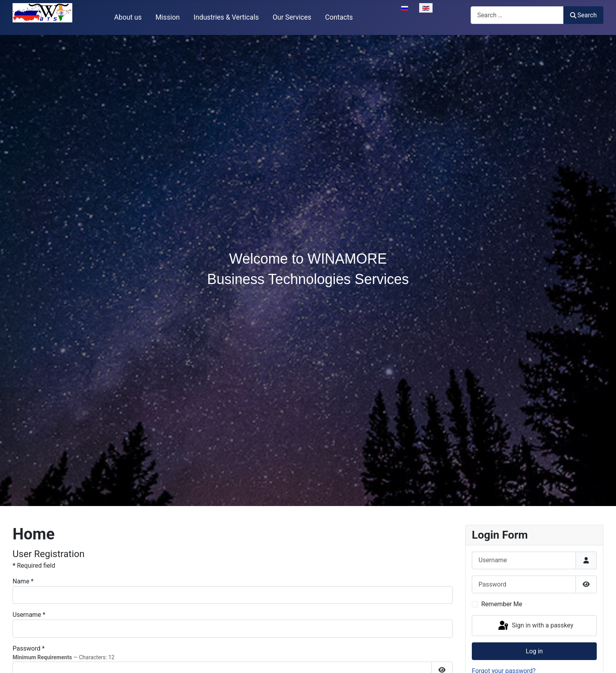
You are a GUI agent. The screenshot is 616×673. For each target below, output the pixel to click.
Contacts (339, 17)
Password (29, 648)
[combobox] (517, 15)
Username (29, 615)
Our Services (292, 17)
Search (583, 15)
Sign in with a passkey (535, 626)
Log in (534, 651)
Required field (34, 566)
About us (128, 17)
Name (23, 581)
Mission (168, 17)
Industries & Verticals (226, 17)
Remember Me (502, 604)
